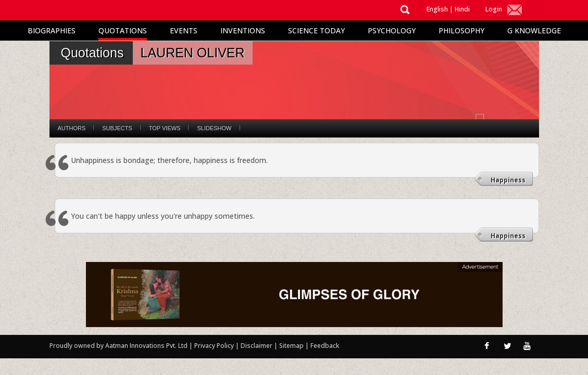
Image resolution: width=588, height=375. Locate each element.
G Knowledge (534, 30)
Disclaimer (257, 346)
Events (184, 30)
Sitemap (292, 346)
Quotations (123, 30)
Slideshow (214, 128)
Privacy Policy (215, 346)
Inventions (243, 30)
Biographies (52, 30)
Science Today (316, 30)
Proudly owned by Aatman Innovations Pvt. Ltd (118, 346)
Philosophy (461, 30)
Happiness (508, 180)
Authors (72, 128)
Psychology (392, 30)
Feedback (325, 346)
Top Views (165, 128)
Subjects (117, 128)
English (437, 9)
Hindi (462, 9)
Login (494, 9)
